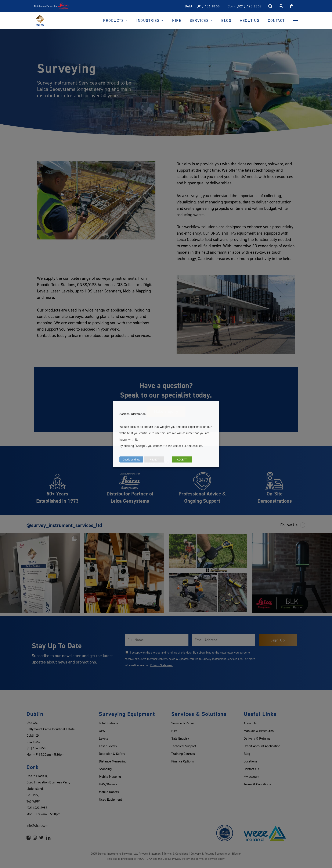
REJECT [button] (154, 459)
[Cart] (292, 6)
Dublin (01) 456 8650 (202, 6)
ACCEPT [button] (182, 459)
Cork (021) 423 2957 (245, 6)
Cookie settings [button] (131, 459)
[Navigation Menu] (296, 21)
